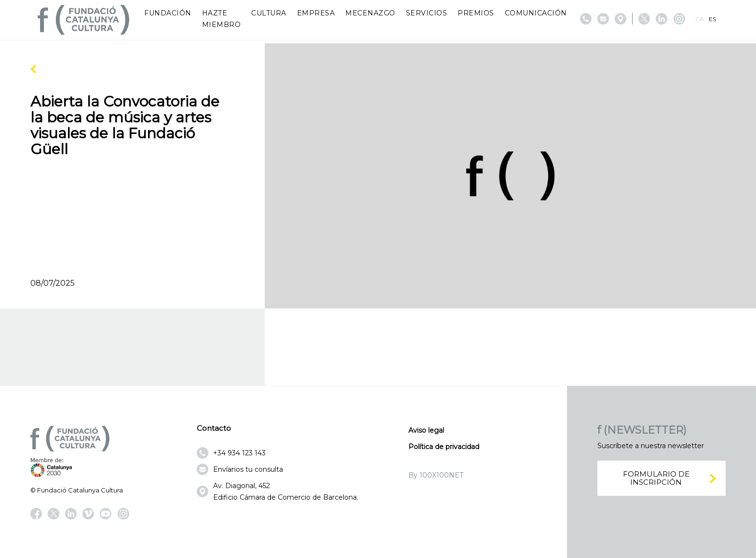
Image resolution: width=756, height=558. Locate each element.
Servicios (427, 13)
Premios (476, 13)
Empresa (316, 13)
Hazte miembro (222, 19)
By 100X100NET (436, 475)
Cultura (269, 13)
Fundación (168, 13)
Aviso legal (426, 430)
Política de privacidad (444, 447)
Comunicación (536, 13)
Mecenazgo (370, 13)
